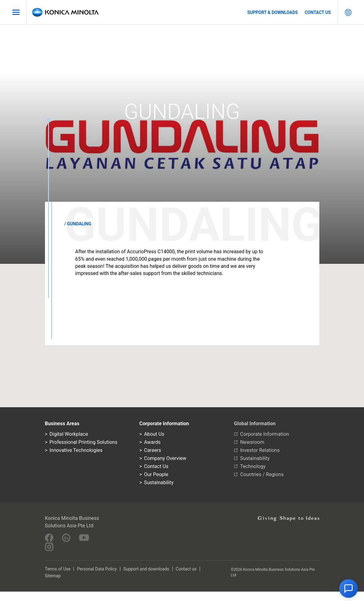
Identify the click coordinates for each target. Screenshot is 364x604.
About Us (154, 434)
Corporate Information (265, 434)
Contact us (318, 12)
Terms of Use (58, 569)
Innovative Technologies (76, 450)
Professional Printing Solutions (84, 442)
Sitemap (53, 576)
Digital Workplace (69, 434)
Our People (156, 474)
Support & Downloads (272, 12)
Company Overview (165, 458)
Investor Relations (260, 450)
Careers (153, 450)
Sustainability (159, 482)
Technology (253, 466)
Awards (152, 442)
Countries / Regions (262, 474)
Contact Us (156, 466)
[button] (348, 588)
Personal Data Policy (97, 569)
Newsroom (252, 442)
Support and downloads (146, 569)
